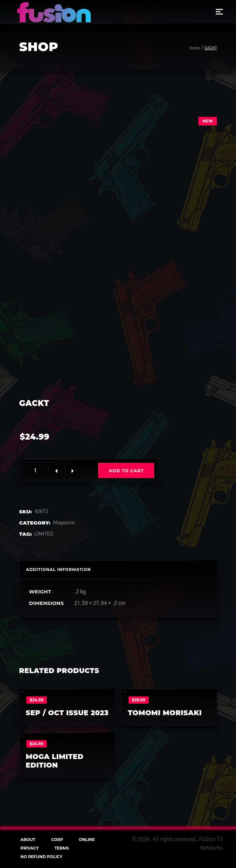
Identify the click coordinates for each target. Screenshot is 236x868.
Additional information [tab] (59, 570)
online (87, 840)
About (28, 840)
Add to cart (126, 471)
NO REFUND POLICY (41, 857)
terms (61, 848)
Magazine (64, 523)
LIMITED (44, 534)
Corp (57, 840)
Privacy (30, 848)
